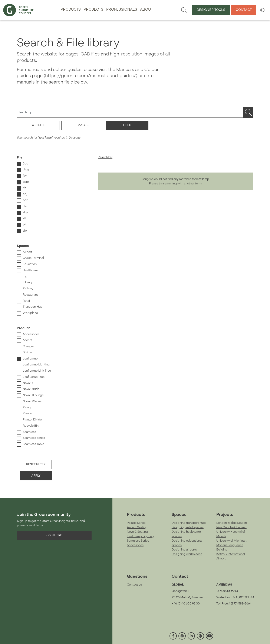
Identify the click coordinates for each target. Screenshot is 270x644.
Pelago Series (136, 523)
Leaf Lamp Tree (34, 377)
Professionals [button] (122, 10)
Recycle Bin (31, 426)
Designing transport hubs (189, 523)
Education (30, 264)
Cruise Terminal (33, 258)
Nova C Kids (31, 389)
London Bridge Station (232, 523)
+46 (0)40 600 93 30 (186, 604)
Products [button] (71, 10)
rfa (25, 206)
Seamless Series (34, 438)
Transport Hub (33, 307)
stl (24, 218)
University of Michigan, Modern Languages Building (232, 545)
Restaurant (30, 295)
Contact (244, 10)
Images (83, 125)
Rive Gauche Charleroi (231, 527)
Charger (28, 346)
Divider (28, 352)
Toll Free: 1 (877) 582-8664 (234, 604)
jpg (25, 276)
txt (25, 225)
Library (28, 282)
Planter (28, 413)
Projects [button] (93, 10)
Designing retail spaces (188, 527)
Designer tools (211, 10)
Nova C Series (32, 401)
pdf (25, 200)
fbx (25, 176)
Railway (28, 289)
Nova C (28, 383)
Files (127, 125)
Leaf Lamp (30, 359)
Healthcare (30, 270)
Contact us (134, 585)
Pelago (28, 408)
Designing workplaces (187, 554)
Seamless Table (33, 444)
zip (25, 231)
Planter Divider (33, 420)
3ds (25, 164)
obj (25, 194)
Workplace (30, 313)
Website (38, 125)
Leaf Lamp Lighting (36, 365)
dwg (26, 170)
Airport (27, 252)
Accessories (31, 334)
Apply (36, 476)
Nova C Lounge (33, 395)
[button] (262, 10)
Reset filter (36, 464)
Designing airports (184, 550)
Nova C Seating (137, 532)
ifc (24, 188)
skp (25, 212)
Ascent (28, 340)
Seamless (29, 432)
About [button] (146, 10)
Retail (27, 301)
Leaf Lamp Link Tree (37, 371)
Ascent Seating (137, 527)
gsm (26, 182)
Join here (54, 535)
